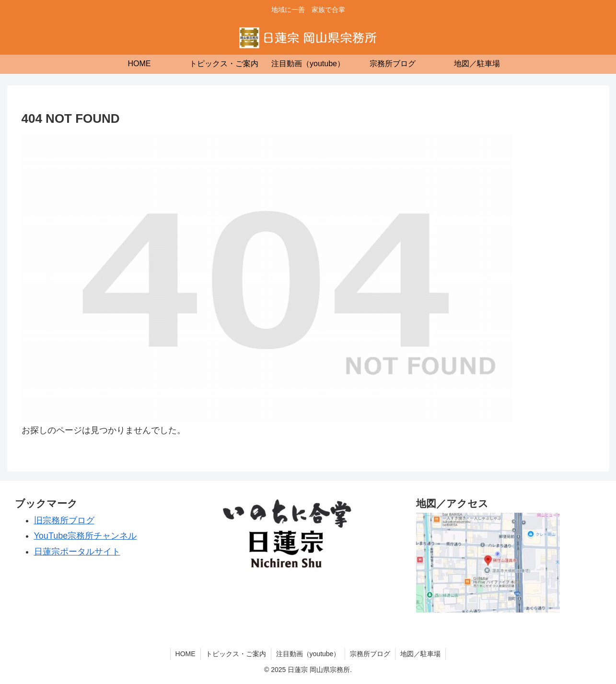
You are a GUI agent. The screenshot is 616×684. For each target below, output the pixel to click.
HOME (186, 654)
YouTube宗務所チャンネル (86, 536)
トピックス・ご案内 (236, 654)
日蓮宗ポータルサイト (77, 552)
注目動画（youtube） (308, 654)
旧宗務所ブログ (64, 520)
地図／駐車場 (420, 654)
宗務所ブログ (370, 654)
